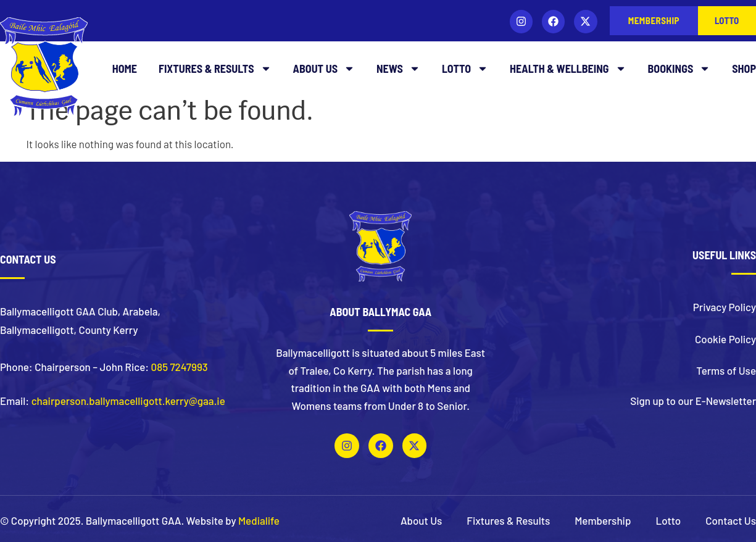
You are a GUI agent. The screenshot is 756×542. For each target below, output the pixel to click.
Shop (744, 69)
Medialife (259, 520)
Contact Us (731, 520)
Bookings (679, 69)
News (398, 69)
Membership (603, 520)
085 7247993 (180, 367)
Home (125, 69)
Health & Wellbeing (568, 69)
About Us (324, 69)
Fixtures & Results (215, 69)
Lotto (465, 69)
